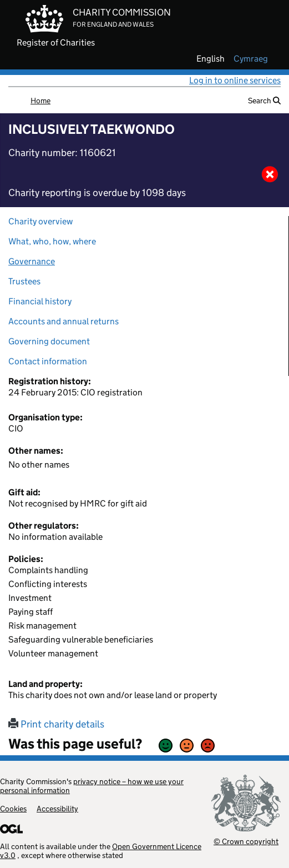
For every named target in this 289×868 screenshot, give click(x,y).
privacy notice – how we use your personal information (92, 786)
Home (40, 101)
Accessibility (57, 809)
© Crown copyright (246, 841)
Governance (32, 261)
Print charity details (56, 724)
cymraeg (251, 59)
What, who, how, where (52, 241)
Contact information (48, 361)
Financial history (40, 301)
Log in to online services (235, 80)
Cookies (13, 809)
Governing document (49, 341)
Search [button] (264, 101)
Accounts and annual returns (64, 321)
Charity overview (40, 221)
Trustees (24, 281)
